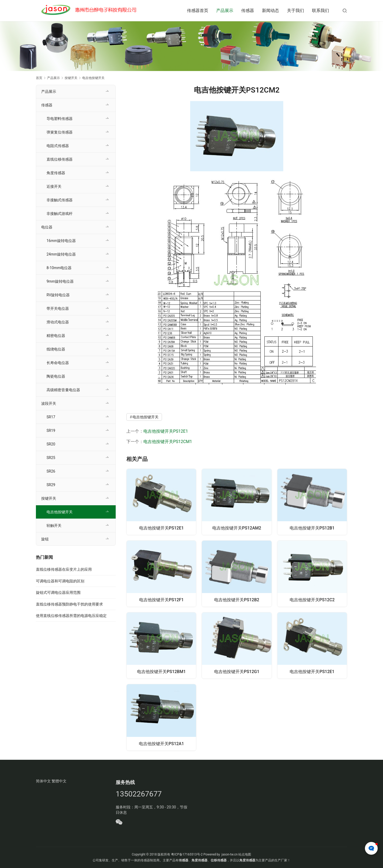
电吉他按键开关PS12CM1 (168, 442)
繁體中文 (59, 781)
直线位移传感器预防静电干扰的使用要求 (69, 604)
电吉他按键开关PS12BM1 (161, 672)
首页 (39, 78)
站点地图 (245, 854)
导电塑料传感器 (60, 119)
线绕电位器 (56, 349)
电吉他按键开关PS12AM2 (237, 527)
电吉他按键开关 (145, 417)
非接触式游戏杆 (60, 214)
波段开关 (49, 403)
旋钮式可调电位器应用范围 (58, 592)
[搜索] (345, 11)
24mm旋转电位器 (61, 254)
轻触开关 (54, 525)
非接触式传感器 (60, 200)
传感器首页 (198, 11)
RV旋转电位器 (58, 295)
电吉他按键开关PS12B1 (312, 527)
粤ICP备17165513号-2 (186, 854)
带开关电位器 (58, 308)
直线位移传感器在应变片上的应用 (64, 569)
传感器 (248, 11)
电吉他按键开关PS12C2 (312, 600)
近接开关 (54, 186)
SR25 (51, 458)
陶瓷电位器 (56, 376)
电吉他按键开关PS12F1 (161, 600)
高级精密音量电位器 (63, 390)
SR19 (51, 431)
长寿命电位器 (58, 363)
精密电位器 (56, 336)
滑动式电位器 (58, 322)
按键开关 (49, 498)
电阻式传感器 (58, 146)
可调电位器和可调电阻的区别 (60, 581)
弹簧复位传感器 (60, 132)
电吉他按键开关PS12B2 (237, 600)
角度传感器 (56, 173)
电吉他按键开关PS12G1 (237, 672)
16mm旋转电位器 (61, 241)
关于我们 (295, 11)
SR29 (51, 485)
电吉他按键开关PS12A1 (161, 744)
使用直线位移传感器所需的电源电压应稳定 (71, 616)
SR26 (51, 471)
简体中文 (43, 781)
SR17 (51, 417)
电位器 (47, 227)
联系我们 (320, 11)
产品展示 (225, 11)
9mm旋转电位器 (60, 281)
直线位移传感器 (60, 159)
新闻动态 (270, 11)
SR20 (51, 444)
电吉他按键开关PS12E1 (166, 431)
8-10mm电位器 (59, 268)
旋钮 (45, 539)
